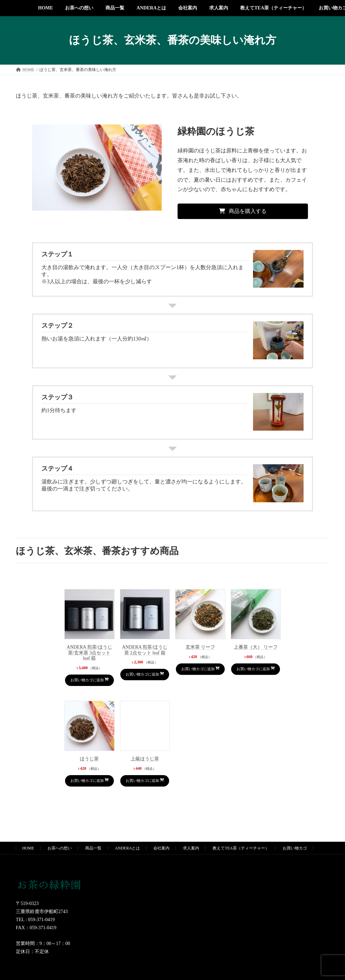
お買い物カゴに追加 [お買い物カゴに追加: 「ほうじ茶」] (87, 791)
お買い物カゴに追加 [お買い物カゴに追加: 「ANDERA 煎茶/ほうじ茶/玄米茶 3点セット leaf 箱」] (87, 683)
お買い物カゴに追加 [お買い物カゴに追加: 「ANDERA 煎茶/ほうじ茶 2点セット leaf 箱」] (142, 678)
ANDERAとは (127, 862)
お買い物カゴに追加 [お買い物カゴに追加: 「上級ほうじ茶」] (142, 791)
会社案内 (161, 862)
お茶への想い (60, 862)
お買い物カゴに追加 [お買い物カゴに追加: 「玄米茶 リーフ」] (197, 672)
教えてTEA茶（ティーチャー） (241, 862)
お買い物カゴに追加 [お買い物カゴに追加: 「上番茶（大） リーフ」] (253, 672)
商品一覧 (93, 862)
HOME (28, 862)
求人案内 (191, 862)
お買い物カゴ (295, 862)
